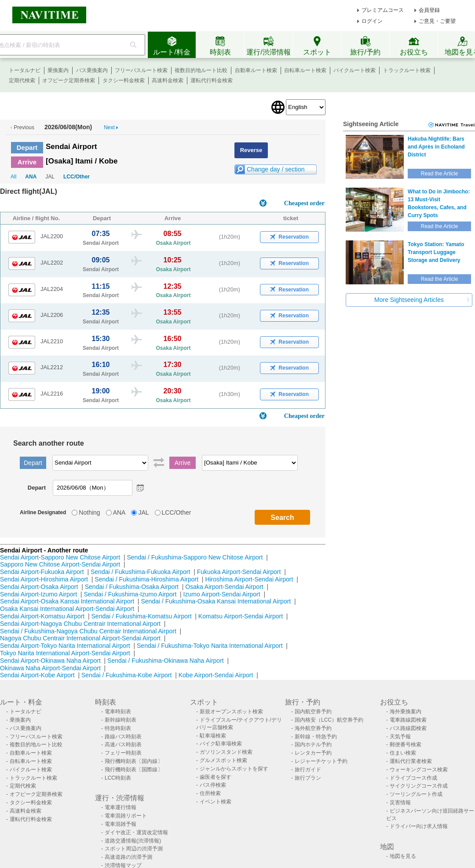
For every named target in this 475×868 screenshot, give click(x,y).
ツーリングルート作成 (416, 794)
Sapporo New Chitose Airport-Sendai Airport (60, 564)
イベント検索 (216, 802)
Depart (27, 147)
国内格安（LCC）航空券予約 (329, 720)
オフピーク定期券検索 (69, 80)
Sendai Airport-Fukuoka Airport (42, 572)
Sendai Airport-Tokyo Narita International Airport (65, 646)
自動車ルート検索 (256, 70)
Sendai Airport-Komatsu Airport (42, 616)
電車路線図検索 (408, 720)
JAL (143, 512)
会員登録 (429, 10)
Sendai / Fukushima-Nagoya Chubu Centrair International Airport (88, 631)
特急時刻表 (118, 728)
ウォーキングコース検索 (419, 770)
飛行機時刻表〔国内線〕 (134, 761)
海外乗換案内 (406, 712)
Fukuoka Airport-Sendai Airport (239, 572)
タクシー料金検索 (124, 80)
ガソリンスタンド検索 (226, 752)
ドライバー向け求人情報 (419, 826)
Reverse (251, 150)
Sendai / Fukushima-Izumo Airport (130, 594)
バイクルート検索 (354, 70)
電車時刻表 (118, 712)
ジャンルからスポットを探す (234, 769)
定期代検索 (22, 80)
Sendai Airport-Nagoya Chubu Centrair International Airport (80, 624)
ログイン (372, 21)
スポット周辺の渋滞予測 (134, 849)
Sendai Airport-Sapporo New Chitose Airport (60, 557)
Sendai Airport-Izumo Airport (38, 594)
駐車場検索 (213, 736)
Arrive (27, 162)
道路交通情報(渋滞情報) (133, 841)
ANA (31, 177)
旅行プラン (308, 778)
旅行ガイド (308, 770)
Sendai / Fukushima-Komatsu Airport (142, 616)
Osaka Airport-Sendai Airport (224, 587)
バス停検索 (213, 785)
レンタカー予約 (313, 753)
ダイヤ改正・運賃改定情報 (136, 832)
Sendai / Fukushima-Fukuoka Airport (140, 572)
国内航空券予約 (313, 712)
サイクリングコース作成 (419, 786)
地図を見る (403, 856)
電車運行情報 (121, 807)
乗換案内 (58, 70)
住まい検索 (403, 753)
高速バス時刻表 (123, 745)
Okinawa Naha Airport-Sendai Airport (50, 668)
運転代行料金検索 (212, 80)
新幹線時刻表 (121, 720)
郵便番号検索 (406, 745)
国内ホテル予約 (313, 745)
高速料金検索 (168, 80)
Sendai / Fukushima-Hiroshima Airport (146, 579)
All (13, 177)
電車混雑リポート (126, 816)
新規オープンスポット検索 (231, 712)
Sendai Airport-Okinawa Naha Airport (50, 661)
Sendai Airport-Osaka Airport (39, 587)
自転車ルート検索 (305, 70)
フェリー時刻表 (123, 753)
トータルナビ (25, 70)
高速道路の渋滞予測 (128, 857)
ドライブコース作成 (413, 778)
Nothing (89, 512)
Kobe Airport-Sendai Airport (216, 675)
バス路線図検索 (408, 728)
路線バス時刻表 (123, 737)
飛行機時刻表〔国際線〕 (134, 770)
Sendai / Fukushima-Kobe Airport (126, 675)
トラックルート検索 (407, 70)
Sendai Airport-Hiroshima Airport (44, 579)
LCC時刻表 (118, 778)
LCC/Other (77, 177)
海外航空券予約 (313, 728)
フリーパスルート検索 (141, 70)
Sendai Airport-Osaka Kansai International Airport (67, 601)
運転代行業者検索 (411, 761)
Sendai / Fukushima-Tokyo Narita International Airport (210, 646)
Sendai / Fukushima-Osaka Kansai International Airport (216, 601)
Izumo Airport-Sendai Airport (222, 594)
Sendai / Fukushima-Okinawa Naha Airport (166, 661)
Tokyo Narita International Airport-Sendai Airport (65, 653)
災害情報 (400, 803)
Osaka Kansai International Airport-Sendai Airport (67, 609)
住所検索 (210, 793)
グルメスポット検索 (223, 760)
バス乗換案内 (92, 70)
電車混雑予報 (121, 824)
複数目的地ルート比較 (201, 70)
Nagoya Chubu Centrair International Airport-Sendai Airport (80, 638)
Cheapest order (304, 203)
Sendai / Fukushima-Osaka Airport (132, 587)
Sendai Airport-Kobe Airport (37, 675)
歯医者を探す (216, 777)
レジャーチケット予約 (321, 761)
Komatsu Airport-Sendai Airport (241, 616)
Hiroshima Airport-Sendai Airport (249, 579)
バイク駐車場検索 (221, 744)
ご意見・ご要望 (437, 21)
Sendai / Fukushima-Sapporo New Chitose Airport (195, 557)
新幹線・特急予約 (316, 737)
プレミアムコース (383, 10)
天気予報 (400, 737)
